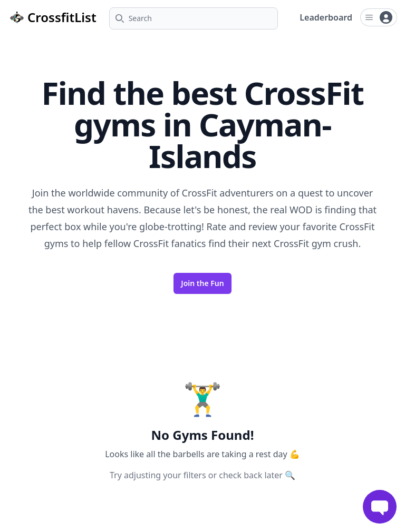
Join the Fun (202, 283)
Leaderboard (326, 17)
